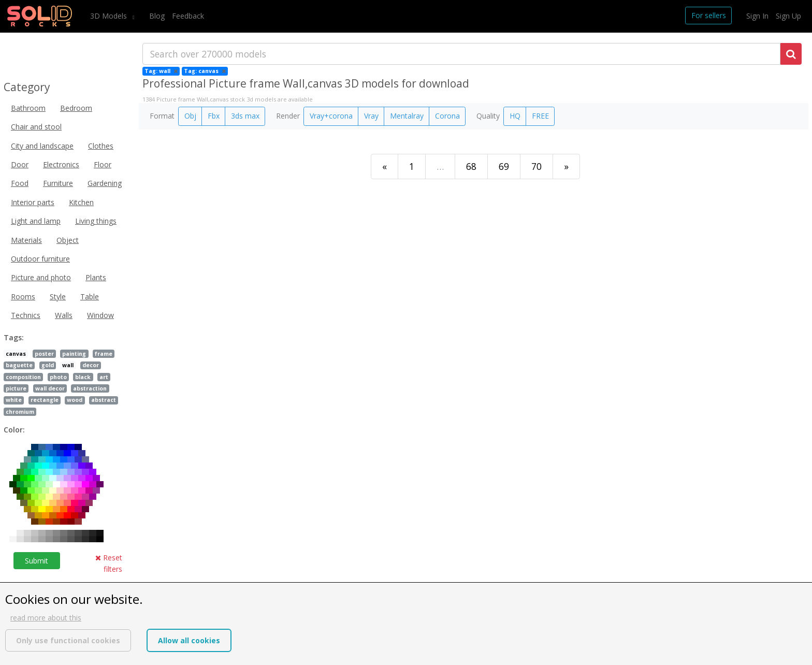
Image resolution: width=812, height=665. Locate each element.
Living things (96, 221)
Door (20, 164)
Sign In (757, 16)
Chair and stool (36, 127)
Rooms (23, 297)
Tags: (14, 337)
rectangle (45, 400)
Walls (64, 315)
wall (68, 365)
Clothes (101, 146)
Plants (96, 277)
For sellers (709, 15)
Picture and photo (41, 277)
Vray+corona (331, 116)
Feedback (188, 16)
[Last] (566, 167)
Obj (190, 116)
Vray (371, 116)
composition (23, 377)
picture (16, 388)
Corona (447, 116)
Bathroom (28, 108)
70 (536, 166)
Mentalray (407, 116)
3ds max (245, 116)
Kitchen (81, 202)
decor (91, 365)
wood (75, 400)
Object (68, 240)
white (14, 400)
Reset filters (109, 563)
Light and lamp (36, 221)
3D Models (110, 16)
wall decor (50, 388)
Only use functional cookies (68, 640)
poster (44, 354)
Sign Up (788, 16)
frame (104, 354)
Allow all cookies (189, 640)
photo (58, 377)
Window (100, 315)
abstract (104, 400)
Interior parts (33, 202)
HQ (515, 116)
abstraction (90, 388)
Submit (37, 561)
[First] (385, 167)
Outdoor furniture (40, 259)
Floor (103, 164)
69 (504, 166)
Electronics (61, 164)
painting (74, 354)
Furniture (58, 183)
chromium (20, 412)
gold (48, 365)
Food (20, 183)
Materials (26, 240)
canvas (16, 354)
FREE (540, 116)
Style (58, 297)
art (104, 377)
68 (471, 166)
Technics (26, 315)
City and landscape (42, 146)
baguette (19, 365)
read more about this (46, 618)
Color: (14, 430)
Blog (157, 16)
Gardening (105, 183)
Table (90, 297)
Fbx (214, 116)
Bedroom (76, 108)
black (83, 377)
